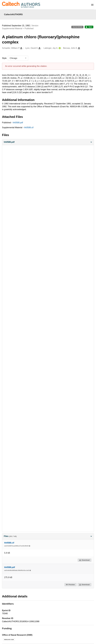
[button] (48, 142)
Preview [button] (70, 585)
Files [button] (48, 536)
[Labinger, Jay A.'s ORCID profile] (59, 48)
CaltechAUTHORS (13, 14)
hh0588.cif (29, 127)
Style (4, 58)
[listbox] (18, 58)
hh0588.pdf (18, 123)
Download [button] (84, 560)
